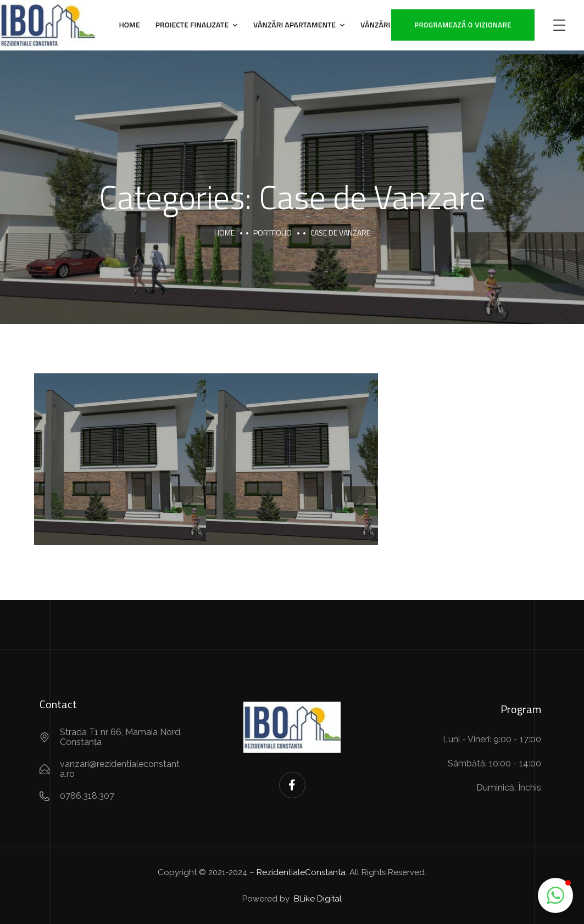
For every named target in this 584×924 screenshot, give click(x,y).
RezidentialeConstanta (301, 872)
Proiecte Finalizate (192, 24)
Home (129, 24)
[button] (555, 895)
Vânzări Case (385, 24)
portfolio (272, 233)
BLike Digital (317, 899)
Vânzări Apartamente (294, 24)
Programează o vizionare (463, 25)
